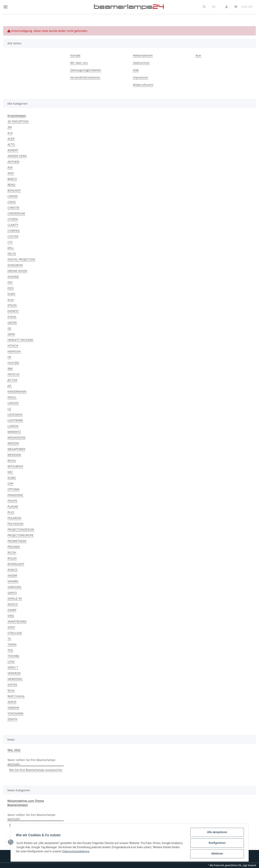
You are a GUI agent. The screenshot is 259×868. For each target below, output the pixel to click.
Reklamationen (143, 55)
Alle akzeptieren (216, 833)
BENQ (11, 185)
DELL (11, 248)
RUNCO (13, 570)
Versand (252, 865)
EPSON (12, 305)
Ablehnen (216, 854)
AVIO (11, 173)
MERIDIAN (14, 455)
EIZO (11, 288)
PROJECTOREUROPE (21, 535)
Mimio (12, 460)
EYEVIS (12, 317)
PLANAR (13, 506)
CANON (13, 196)
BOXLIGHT (14, 190)
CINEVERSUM (16, 213)
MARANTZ (14, 432)
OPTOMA (13, 489)
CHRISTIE (13, 208)
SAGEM (12, 575)
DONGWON (15, 265)
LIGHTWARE (15, 420)
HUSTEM (13, 363)
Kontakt (75, 55)
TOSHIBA (13, 656)
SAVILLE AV (15, 598)
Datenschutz (141, 63)
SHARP (12, 610)
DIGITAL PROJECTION (21, 259)
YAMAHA (13, 708)
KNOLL (12, 397)
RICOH (12, 552)
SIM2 (11, 616)
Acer (198, 55)
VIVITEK (12, 685)
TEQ (10, 650)
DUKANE (13, 277)
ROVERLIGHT (16, 564)
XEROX (12, 702)
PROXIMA (14, 547)
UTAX (11, 662)
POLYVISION (15, 524)
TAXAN (12, 644)
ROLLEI (12, 558)
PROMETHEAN (17, 541)
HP (9, 357)
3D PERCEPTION (18, 121)
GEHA (11, 334)
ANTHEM (13, 162)
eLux (11, 300)
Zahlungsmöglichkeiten (86, 70)
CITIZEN (13, 219)
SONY (11, 627)
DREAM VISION (17, 271)
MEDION (13, 443)
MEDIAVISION (16, 437)
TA (9, 639)
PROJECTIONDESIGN (21, 529)
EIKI (10, 282)
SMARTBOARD (17, 621)
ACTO (11, 144)
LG (9, 409)
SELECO (13, 604)
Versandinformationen (85, 77)
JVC (10, 386)
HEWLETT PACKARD (20, 340)
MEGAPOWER (16, 449)
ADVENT (13, 150)
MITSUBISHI (15, 466)
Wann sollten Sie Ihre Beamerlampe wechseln (31, 762)
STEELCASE (15, 633)
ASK (10, 167)
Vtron (11, 690)
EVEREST (13, 311)
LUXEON (13, 426)
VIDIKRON (14, 673)
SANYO (12, 593)
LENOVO (13, 403)
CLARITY (13, 225)
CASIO (12, 202)
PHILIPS (12, 501)
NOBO (12, 478)
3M (10, 127)
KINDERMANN (17, 391)
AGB (136, 70)
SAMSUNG (14, 587)
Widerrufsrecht (143, 85)
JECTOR (12, 380)
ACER (11, 139)
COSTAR (13, 236)
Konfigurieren (216, 844)
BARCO (12, 179)
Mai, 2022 (14, 750)
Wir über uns (79, 63)
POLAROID (14, 518)
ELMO (11, 294)
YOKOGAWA (15, 713)
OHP (10, 483)
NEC (10, 472)
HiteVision (14, 351)
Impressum (141, 77)
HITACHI (13, 346)
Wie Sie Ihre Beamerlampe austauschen (36, 770)
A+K (10, 133)
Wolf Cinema (16, 696)
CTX (10, 242)
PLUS (11, 512)
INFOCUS (13, 374)
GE (9, 328)
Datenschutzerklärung (94, 852)
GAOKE (12, 323)
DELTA (12, 254)
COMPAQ (14, 231)
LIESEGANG (15, 414)
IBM (10, 369)
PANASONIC (15, 495)
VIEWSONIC (15, 679)
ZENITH (12, 719)
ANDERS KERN (17, 156)
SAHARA (13, 581)
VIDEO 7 (13, 667)
